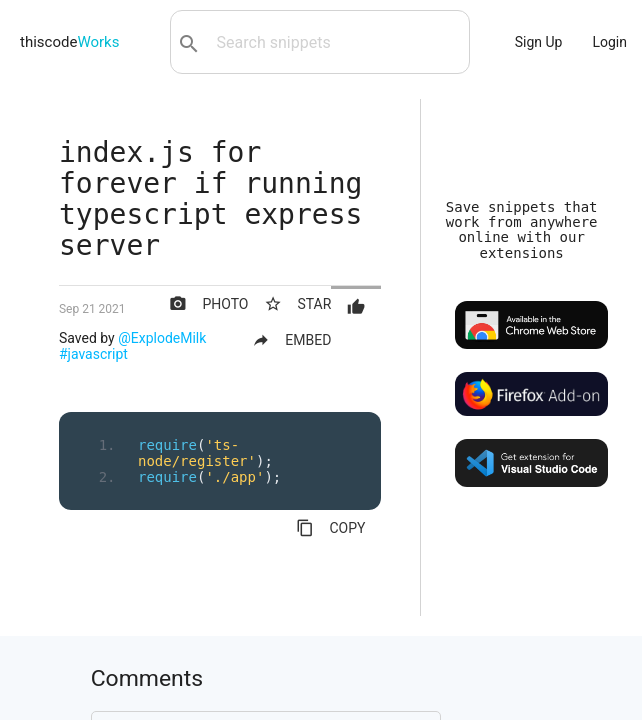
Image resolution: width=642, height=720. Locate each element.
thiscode (69, 42)
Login (609, 42)
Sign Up (539, 42)
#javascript (93, 354)
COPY (330, 528)
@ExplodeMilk (162, 338)
